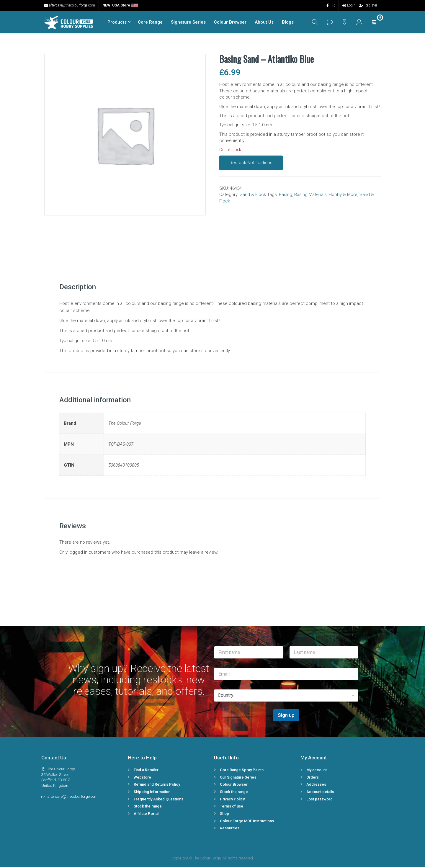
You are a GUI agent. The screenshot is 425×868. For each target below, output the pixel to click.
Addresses (316, 785)
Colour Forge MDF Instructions (247, 822)
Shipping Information (152, 793)
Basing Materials (310, 195)
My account (317, 771)
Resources (230, 829)
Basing (286, 195)
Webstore (142, 778)
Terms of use (232, 807)
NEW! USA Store (120, 5)
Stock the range (148, 807)
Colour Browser (230, 22)
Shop (224, 814)
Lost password (319, 800)
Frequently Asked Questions (158, 800)
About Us (264, 22)
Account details (320, 793)
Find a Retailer (146, 771)
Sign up (286, 716)
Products (116, 22)
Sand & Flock (253, 195)
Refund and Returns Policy (157, 785)
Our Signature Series (238, 778)
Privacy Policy (232, 800)
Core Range (150, 22)
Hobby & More (343, 195)
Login (349, 5)
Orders (313, 778)
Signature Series (188, 22)
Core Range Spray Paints (242, 771)
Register (368, 5)
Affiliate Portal (146, 814)
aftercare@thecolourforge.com (70, 5)
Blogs (287, 22)
